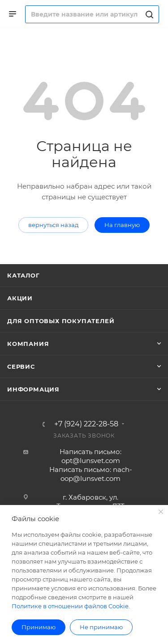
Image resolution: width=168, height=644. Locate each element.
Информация (33, 389)
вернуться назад (53, 225)
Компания (28, 344)
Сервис (21, 366)
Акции (20, 298)
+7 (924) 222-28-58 (86, 424)
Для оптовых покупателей (61, 321)
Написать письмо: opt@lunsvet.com (90, 456)
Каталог (24, 275)
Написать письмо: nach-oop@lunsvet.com (91, 474)
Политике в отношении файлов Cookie (70, 606)
